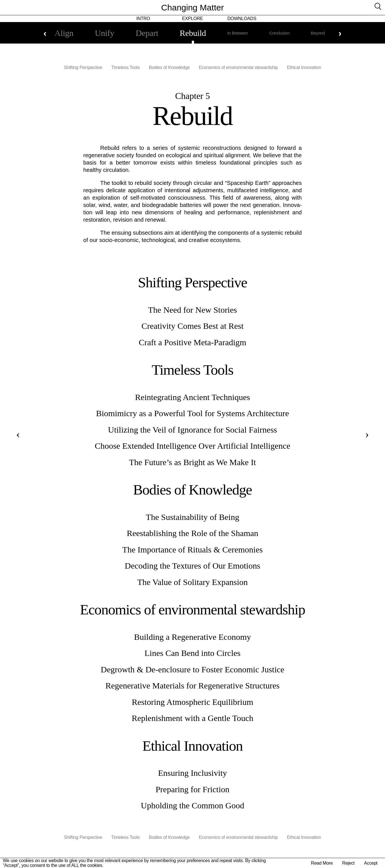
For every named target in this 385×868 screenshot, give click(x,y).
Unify (101, 33)
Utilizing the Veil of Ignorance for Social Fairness (192, 430)
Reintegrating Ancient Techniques (192, 397)
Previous (45, 33)
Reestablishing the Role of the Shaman (193, 533)
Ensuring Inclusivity (192, 773)
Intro (143, 19)
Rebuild (193, 33)
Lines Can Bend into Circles (193, 653)
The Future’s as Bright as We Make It (192, 462)
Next (340, 33)
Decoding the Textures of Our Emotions (193, 566)
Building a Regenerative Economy (192, 637)
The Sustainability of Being (192, 517)
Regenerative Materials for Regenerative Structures (192, 685)
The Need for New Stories (192, 310)
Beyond (323, 33)
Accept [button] (371, 863)
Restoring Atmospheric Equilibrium (193, 702)
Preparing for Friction (193, 789)
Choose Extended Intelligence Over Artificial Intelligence (192, 446)
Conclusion (283, 33)
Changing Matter (193, 7)
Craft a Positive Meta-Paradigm (192, 342)
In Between (239, 33)
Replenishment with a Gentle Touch (192, 718)
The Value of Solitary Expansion (192, 582)
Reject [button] (349, 863)
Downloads (242, 19)
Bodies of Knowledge (169, 67)
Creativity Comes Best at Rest (193, 326)
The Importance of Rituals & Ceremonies (192, 549)
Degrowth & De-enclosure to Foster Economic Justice (193, 669)
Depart (145, 33)
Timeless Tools (125, 67)
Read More (323, 863)
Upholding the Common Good (193, 805)
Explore (193, 19)
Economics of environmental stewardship (239, 67)
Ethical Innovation (304, 67)
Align (59, 33)
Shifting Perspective (83, 67)
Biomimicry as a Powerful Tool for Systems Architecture (192, 413)
